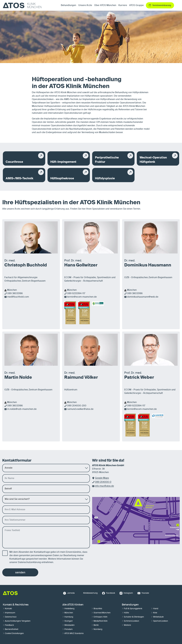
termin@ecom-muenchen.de (82, 297)
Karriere (123, 5)
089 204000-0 (103, 482)
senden (20, 572)
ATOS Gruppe (136, 5)
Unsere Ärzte (85, 5)
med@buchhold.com (18, 297)
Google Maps (102, 478)
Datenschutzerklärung (29, 562)
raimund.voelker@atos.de (80, 409)
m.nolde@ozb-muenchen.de (22, 409)
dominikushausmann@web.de (143, 297)
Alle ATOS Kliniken (73, 605)
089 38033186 (15, 294)
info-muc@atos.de (104, 486)
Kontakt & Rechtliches (16, 605)
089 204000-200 (77, 406)
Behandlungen (130, 605)
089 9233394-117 (76, 294)
